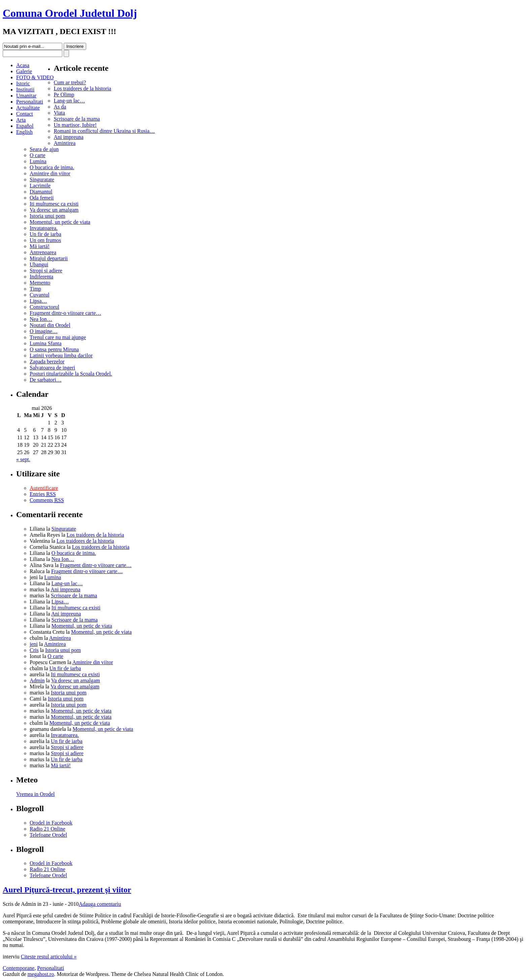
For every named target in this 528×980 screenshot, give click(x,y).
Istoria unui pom (47, 216)
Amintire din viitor (50, 173)
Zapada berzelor (47, 362)
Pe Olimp (64, 95)
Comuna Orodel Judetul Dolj (70, 13)
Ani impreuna (68, 137)
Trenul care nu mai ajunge (58, 337)
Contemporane (19, 968)
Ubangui (39, 264)
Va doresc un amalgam (54, 210)
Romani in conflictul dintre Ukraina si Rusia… (104, 131)
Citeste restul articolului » (49, 957)
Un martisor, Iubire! (75, 125)
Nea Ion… (41, 319)
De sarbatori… (46, 380)
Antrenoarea (43, 252)
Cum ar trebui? (70, 82)
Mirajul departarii (49, 258)
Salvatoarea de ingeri (52, 368)
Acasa (23, 65)
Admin (37, 680)
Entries (43, 494)
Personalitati (30, 102)
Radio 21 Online (47, 829)
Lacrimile (40, 186)
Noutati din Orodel (50, 325)
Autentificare (44, 488)
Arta (21, 120)
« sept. (23, 459)
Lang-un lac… (69, 101)
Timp (35, 289)
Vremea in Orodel (36, 794)
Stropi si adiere (46, 271)
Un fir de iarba (45, 234)
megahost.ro (41, 974)
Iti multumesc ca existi (54, 204)
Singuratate (42, 180)
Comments (47, 500)
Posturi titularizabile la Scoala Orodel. (71, 374)
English (24, 132)
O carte (38, 155)
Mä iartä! (40, 246)
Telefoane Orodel (48, 835)
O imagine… (44, 331)
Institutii (25, 90)
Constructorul (44, 307)
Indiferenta (41, 277)
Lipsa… (38, 301)
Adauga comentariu (100, 904)
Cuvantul (40, 295)
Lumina (38, 161)
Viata (59, 113)
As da (60, 107)
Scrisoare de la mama (77, 119)
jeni (34, 644)
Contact (25, 114)
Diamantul (41, 192)
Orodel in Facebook (51, 823)
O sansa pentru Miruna (54, 349)
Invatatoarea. (44, 228)
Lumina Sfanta (46, 343)
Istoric (23, 83)
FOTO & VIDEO (35, 77)
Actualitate (28, 108)
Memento (40, 283)
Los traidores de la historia (82, 88)
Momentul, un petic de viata (60, 222)
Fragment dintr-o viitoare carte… (65, 313)
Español (25, 126)
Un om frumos (45, 240)
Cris (34, 650)
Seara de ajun (44, 149)
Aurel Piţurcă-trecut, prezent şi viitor (67, 890)
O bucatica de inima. (52, 167)
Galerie (24, 71)
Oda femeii (42, 198)
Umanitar (26, 96)
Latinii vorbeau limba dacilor (61, 355)
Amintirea (64, 143)
